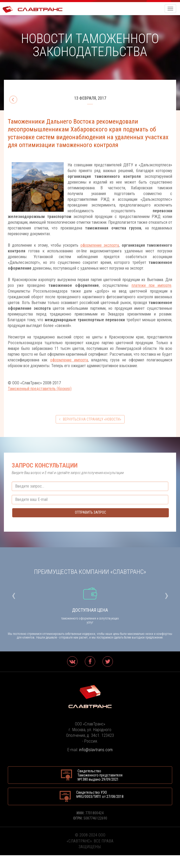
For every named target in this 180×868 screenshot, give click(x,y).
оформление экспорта (100, 245)
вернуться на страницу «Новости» (90, 419)
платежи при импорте (152, 285)
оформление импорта (69, 360)
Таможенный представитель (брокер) (40, 389)
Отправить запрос (91, 512)
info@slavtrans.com (96, 750)
